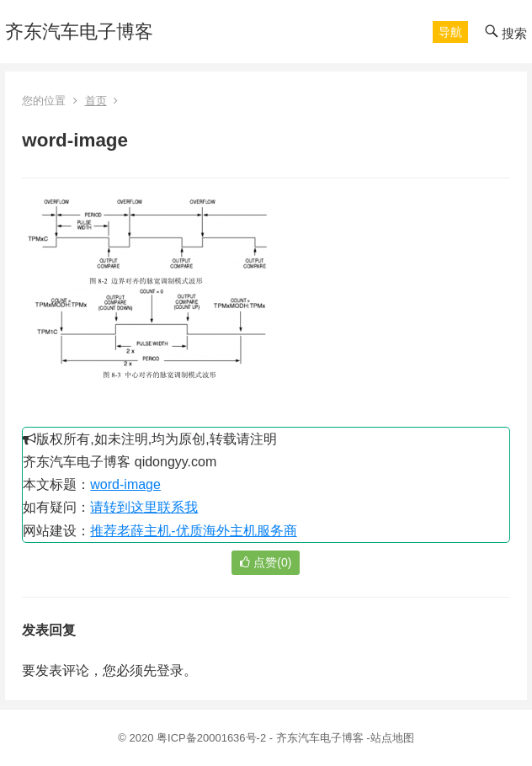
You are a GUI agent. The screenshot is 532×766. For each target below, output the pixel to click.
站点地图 (392, 738)
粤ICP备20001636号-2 (213, 738)
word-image (125, 484)
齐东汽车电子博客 (79, 32)
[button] (450, 32)
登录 (170, 670)
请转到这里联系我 (144, 507)
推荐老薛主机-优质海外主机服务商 (193, 531)
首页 (96, 101)
